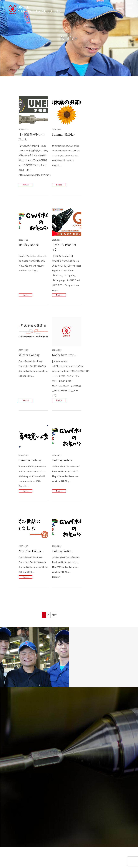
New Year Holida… (31, 551)
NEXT (54, 615)
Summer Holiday (64, 134)
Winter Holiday (29, 355)
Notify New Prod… (65, 355)
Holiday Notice (29, 245)
